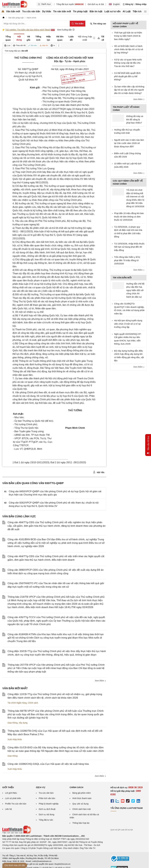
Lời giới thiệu (11, 793)
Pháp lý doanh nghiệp (49, 804)
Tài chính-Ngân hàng (17, 703)
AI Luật (127, 11)
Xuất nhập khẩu (15, 739)
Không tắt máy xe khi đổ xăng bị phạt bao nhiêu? (135, 119)
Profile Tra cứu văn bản (16, 804)
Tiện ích (137, 11)
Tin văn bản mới (62, 11)
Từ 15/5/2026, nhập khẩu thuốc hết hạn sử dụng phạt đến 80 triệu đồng (129, 247)
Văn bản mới (13, 11)
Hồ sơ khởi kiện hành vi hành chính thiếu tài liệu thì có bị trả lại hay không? (129, 49)
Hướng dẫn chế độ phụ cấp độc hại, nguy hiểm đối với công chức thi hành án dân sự (135, 290)
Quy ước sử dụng (80, 804)
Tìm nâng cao (98, 24)
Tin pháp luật (80, 11)
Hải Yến (99, 472)
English (114, 4)
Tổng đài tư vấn (46, 820)
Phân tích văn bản (47, 798)
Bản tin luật (96, 11)
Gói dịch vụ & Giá (96, 4)
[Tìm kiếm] (78, 24)
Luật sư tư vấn (112, 11)
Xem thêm (100, 681)
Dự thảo (47, 11)
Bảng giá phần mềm (82, 793)
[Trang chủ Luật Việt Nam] (15, 4)
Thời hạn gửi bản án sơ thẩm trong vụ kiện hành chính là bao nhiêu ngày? (128, 36)
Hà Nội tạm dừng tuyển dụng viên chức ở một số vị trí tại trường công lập (128, 324)
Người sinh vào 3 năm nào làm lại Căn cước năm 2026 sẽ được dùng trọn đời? (129, 143)
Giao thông (13, 723)
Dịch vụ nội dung (47, 814)
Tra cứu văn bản (31, 11)
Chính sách (33, 703)
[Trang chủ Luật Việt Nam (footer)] (17, 833)
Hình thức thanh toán (82, 798)
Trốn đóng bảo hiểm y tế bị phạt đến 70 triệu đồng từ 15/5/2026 (127, 260)
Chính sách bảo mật (82, 809)
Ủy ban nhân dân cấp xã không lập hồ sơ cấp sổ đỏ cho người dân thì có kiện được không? (129, 90)
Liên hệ (8, 809)
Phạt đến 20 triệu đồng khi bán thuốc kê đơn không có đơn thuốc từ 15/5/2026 (129, 217)
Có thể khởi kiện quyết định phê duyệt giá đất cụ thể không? (127, 76)
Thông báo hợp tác (81, 823)
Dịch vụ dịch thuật (47, 809)
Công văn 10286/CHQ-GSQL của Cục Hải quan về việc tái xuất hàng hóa (48, 764)
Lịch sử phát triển (13, 798)
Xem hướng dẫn (66, 30)
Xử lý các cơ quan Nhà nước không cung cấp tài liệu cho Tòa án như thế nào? (128, 63)
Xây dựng (23, 723)
